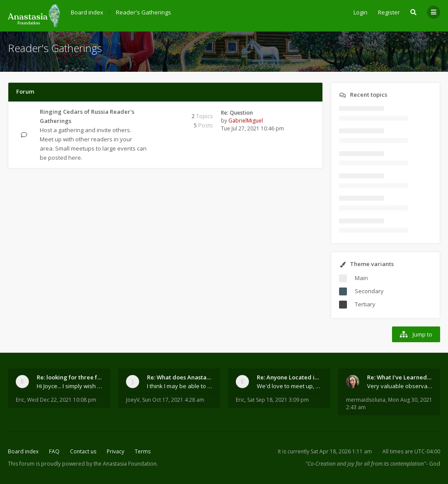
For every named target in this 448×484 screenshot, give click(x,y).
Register (389, 12)
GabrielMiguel (246, 121)
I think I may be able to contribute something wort (180, 386)
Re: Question (237, 113)
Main (361, 278)
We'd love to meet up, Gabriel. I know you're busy (290, 386)
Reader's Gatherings (55, 48)
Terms (143, 451)
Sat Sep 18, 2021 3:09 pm (278, 400)
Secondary (369, 291)
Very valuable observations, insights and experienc (400, 386)
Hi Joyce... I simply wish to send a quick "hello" (70, 386)
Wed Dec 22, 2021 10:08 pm (62, 400)
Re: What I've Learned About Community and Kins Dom (400, 377)
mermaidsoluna (366, 400)
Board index (23, 451)
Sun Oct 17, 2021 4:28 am (173, 400)
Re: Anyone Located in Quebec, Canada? (290, 377)
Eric (20, 400)
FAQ (54, 451)
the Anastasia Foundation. (126, 464)
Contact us (83, 451)
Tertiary (365, 304)
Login (360, 12)
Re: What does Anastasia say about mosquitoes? (180, 377)
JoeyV (133, 400)
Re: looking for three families (70, 377)
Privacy (115, 451)
